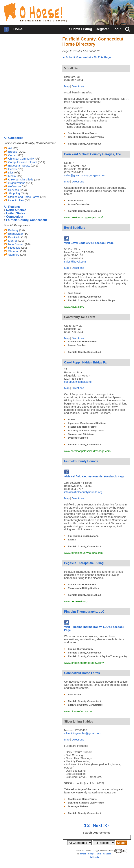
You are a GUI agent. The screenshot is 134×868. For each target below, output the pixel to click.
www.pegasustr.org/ (76, 601)
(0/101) (22, 152)
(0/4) (15, 148)
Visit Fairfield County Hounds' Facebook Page (94, 475)
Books (72, 419)
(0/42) (34, 166)
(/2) (20, 169)
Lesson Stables (77, 345)
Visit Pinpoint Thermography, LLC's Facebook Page (94, 627)
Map (67, 86)
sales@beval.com (75, 262)
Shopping (14, 193)
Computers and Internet (23, 162)
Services (14, 190)
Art (10, 148)
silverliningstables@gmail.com (83, 733)
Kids (11, 172)
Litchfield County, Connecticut (85, 705)
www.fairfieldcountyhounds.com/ (84, 553)
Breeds (13, 152)
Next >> (101, 825)
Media (12, 176)
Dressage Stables (78, 438)
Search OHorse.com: (96, 833)
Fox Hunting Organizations (83, 536)
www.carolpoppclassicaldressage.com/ (88, 451)
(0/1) (37, 159)
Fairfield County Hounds (81, 461)
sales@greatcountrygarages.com (84, 175)
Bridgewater (16, 234)
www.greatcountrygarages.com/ (83, 217)
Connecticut (15, 217)
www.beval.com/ (74, 307)
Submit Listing (81, 29)
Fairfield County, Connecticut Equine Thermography (98, 656)
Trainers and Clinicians (81, 434)
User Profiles (16, 200)
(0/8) (20, 155)
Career (12, 155)
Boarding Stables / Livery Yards (86, 137)
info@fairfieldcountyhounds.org (83, 492)
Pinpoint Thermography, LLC (84, 612)
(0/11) (41, 162)
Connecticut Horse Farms (82, 673)
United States (16, 213)
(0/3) (17, 172)
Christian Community (21, 159)
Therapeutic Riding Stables (83, 588)
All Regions (12, 207)
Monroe (13, 241)
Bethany (13, 230)
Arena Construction (79, 204)
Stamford (14, 255)
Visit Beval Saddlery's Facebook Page (89, 241)
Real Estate (74, 694)
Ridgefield (14, 248)
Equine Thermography (81, 649)
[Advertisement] (31, 60)
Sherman (14, 251)
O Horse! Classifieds (21, 179)
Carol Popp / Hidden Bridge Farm (87, 362)
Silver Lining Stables (79, 722)
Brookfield (14, 237)
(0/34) (23, 190)
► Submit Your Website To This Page (87, 57)
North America (16, 210)
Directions (78, 86)
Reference (15, 186)
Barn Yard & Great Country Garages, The (92, 154)
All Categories (14, 138)
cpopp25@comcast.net (78, 382)
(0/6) (24, 186)
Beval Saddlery (75, 228)
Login (117, 29)
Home (18, 29)
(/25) (43, 197)
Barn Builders (76, 201)
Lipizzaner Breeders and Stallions (87, 423)
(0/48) (24, 193)
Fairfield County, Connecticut (85, 144)
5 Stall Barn (72, 68)
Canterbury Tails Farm (80, 317)
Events (72, 540)
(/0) (22, 230)
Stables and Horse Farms (82, 133)
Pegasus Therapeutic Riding (84, 563)
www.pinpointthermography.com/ (84, 663)
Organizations (17, 183)
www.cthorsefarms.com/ (79, 711)
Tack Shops (75, 293)
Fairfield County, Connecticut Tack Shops (91, 300)
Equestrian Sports (19, 166)
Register (102, 29)
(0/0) (27, 200)
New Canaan (16, 244)
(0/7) (19, 176)
